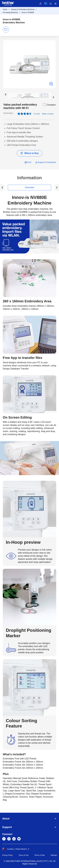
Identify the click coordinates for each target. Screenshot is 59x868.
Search (50, 4)
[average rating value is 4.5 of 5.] (27, 114)
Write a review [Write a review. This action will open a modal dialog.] (48, 114)
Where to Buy (29, 153)
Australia (8, 849)
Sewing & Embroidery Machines (23, 9)
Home (5, 9)
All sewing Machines (10, 12)
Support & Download (47, 162)
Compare (49, 105)
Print (29, 162)
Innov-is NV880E (28, 12)
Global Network (21, 849)
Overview (29, 187)
